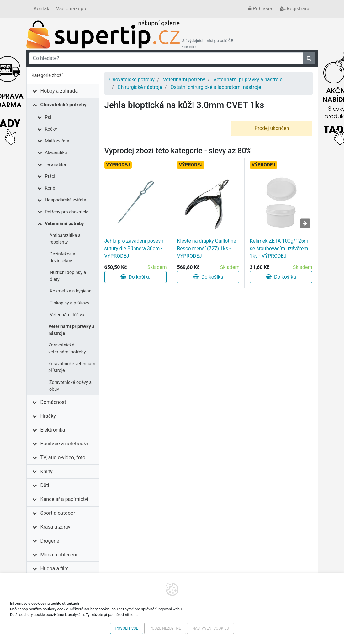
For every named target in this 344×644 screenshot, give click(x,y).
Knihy (47, 472)
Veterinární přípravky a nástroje (71, 330)
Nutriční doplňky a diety (68, 276)
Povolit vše (127, 628)
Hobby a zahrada (59, 91)
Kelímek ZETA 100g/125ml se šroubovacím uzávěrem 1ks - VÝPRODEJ (279, 248)
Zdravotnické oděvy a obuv (70, 386)
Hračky (48, 416)
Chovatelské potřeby (64, 105)
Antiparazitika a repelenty (65, 239)
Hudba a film (55, 569)
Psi (48, 118)
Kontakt (42, 9)
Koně (50, 188)
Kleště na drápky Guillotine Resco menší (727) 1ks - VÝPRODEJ (206, 248)
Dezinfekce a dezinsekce (62, 258)
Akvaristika (56, 153)
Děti (45, 485)
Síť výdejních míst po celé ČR (208, 44)
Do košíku (135, 277)
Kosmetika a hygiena (71, 291)
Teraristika (55, 165)
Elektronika (53, 430)
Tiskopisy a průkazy (70, 303)
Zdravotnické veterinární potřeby (67, 349)
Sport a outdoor (58, 513)
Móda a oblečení (59, 555)
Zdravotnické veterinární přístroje (72, 367)
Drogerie (50, 541)
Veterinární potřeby (64, 224)
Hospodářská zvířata (66, 200)
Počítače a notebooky (64, 444)
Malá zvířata (57, 141)
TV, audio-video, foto (63, 457)
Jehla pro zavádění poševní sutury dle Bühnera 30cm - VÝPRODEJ (135, 248)
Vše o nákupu (71, 9)
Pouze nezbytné (165, 628)
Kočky (51, 129)
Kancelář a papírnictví (64, 499)
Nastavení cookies (210, 628)
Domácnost (53, 402)
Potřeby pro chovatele (67, 212)
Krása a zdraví (56, 527)
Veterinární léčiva (67, 315)
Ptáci (50, 177)
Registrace (295, 9)
